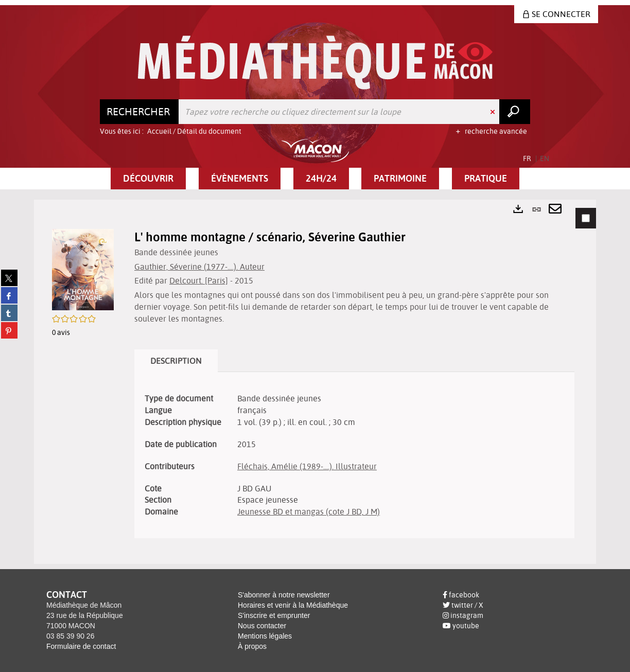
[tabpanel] (315, 382)
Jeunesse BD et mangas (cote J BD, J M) (309, 511)
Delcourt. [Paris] (199, 280)
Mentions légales (265, 636)
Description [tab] (176, 361)
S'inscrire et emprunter (274, 615)
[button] (148, 179)
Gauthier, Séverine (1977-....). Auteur (199, 267)
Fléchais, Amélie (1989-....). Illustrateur (307, 466)
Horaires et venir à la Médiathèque (293, 605)
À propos (252, 646)
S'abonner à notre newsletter (284, 595)
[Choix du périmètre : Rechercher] (139, 112)
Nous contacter (262, 626)
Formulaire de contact (81, 646)
